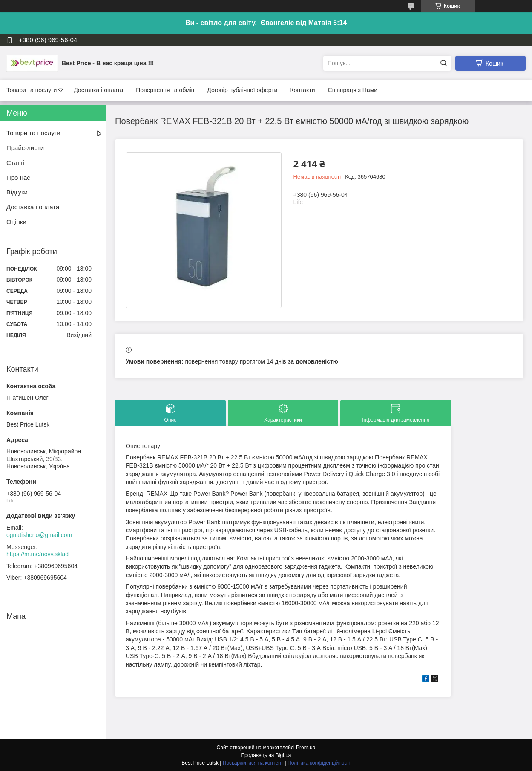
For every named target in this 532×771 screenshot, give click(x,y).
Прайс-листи (25, 148)
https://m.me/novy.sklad (37, 554)
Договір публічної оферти (242, 90)
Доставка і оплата (98, 90)
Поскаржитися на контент (253, 763)
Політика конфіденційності (319, 763)
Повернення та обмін (165, 90)
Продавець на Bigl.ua (266, 755)
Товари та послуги (32, 90)
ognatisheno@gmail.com (39, 535)
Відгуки (17, 192)
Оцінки (16, 222)
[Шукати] (444, 63)
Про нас (18, 178)
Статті (16, 163)
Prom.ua (306, 748)
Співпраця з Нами (353, 90)
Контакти (302, 90)
